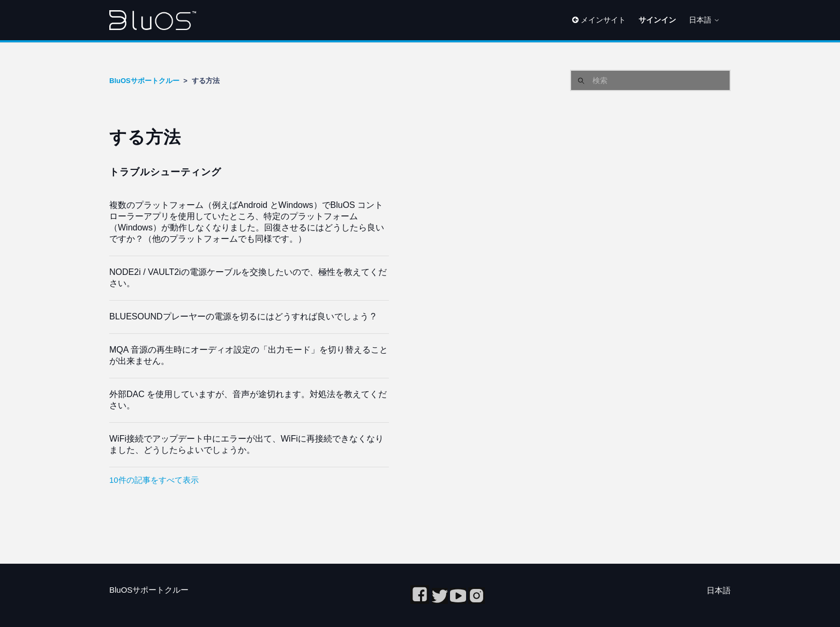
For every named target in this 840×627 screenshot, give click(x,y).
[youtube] (459, 601)
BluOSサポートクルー (144, 81)
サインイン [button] (657, 20)
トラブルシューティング (165, 172)
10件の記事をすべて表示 (154, 480)
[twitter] (441, 601)
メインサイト (599, 20)
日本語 (704, 20)
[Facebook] (421, 601)
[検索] (650, 80)
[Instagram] (477, 601)
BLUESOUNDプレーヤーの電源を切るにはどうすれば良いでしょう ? (242, 316)
